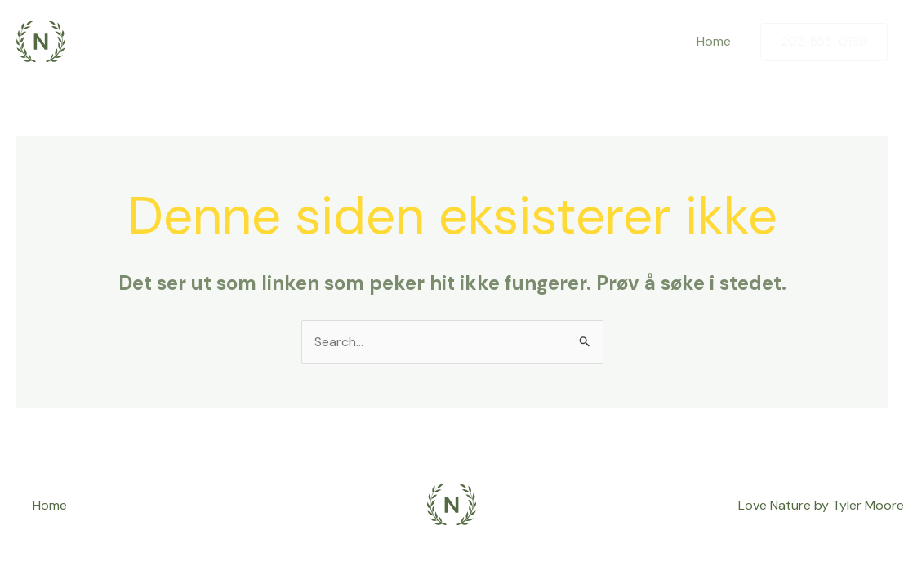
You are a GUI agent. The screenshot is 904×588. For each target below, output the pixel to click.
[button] (824, 42)
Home (714, 41)
